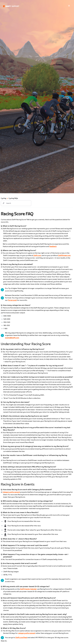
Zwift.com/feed (21, 638)
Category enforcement (11, 492)
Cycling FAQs (13, 198)
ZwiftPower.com (64, 256)
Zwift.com (37, 256)
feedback (53, 247)
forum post (12, 300)
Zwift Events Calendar (28, 589)
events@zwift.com (12, 338)
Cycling (3, 198)
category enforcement (27, 633)
